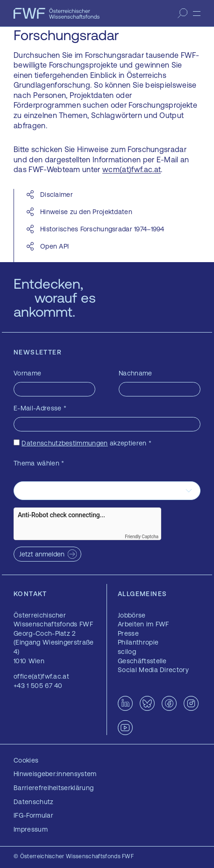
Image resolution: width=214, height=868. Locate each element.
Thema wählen (39, 463)
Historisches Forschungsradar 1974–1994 (102, 229)
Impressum (31, 829)
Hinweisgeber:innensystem (55, 774)
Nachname (136, 373)
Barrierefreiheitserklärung (53, 788)
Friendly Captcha (142, 537)
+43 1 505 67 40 (38, 686)
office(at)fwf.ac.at (41, 676)
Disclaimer (57, 194)
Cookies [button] (26, 760)
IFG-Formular (33, 815)
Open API (54, 246)
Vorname (27, 373)
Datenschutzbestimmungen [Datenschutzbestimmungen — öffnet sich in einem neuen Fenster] (64, 443)
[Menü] (197, 14)
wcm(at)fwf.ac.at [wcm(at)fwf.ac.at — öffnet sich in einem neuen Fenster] (132, 169)
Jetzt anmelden (42, 554)
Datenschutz (34, 802)
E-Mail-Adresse (40, 408)
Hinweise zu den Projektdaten (86, 212)
